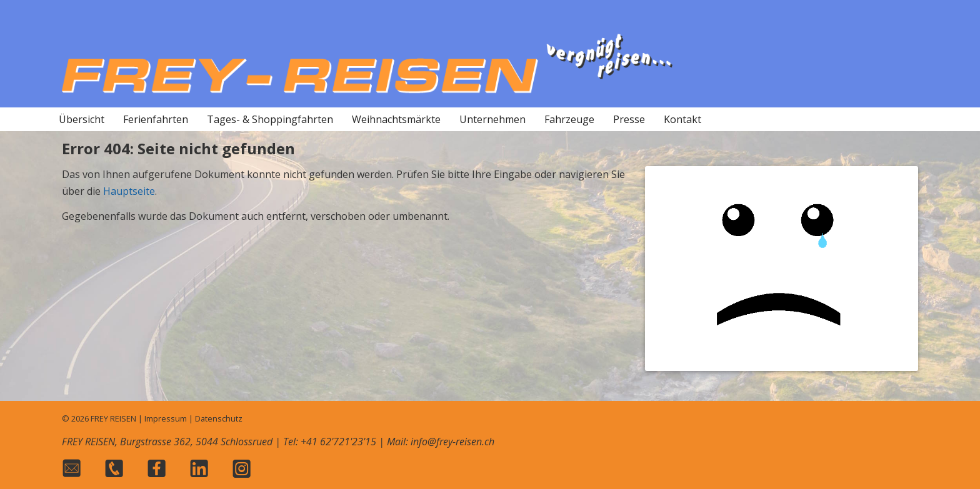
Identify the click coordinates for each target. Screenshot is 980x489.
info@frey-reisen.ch (452, 442)
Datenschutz (219, 418)
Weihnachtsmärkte (396, 119)
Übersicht (82, 119)
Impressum (166, 418)
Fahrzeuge (569, 119)
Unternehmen (492, 119)
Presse (629, 119)
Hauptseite (129, 191)
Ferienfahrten (156, 119)
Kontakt (682, 119)
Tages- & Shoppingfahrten (270, 119)
